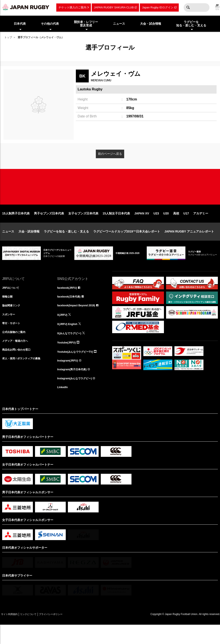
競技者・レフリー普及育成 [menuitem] (86, 24)
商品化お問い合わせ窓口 (19, 368)
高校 (176, 227)
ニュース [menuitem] (119, 24)
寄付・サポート (13, 340)
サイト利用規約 (12, 633)
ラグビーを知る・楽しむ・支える (66, 245)
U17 (186, 227)
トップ (8, 37)
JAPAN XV (142, 227)
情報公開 (8, 311)
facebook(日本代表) (71, 311)
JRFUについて (12, 302)
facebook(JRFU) (69, 302)
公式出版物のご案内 (16, 349)
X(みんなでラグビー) (71, 349)
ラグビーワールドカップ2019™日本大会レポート (127, 245)
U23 (156, 227)
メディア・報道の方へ (17, 358)
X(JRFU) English (69, 340)
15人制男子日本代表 (16, 227)
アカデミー (201, 227)
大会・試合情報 (29, 245)
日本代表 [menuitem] (20, 24)
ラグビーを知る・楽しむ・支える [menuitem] (191, 24)
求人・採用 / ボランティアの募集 (24, 377)
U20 (166, 227)
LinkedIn (63, 406)
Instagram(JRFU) (69, 377)
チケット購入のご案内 (72, 7)
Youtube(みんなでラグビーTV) (78, 368)
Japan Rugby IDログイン (158, 7)
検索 (188, 8)
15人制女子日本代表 (116, 227)
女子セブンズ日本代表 (83, 227)
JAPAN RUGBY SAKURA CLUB (114, 7)
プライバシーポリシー (66, 633)
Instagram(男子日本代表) (74, 387)
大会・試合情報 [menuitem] (151, 24)
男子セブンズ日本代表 (49, 227)
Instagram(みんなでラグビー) (77, 396)
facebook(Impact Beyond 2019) (79, 321)
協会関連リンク (13, 321)
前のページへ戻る (110, 154)
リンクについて (37, 633)
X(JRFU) (63, 330)
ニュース (8, 245)
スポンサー (10, 330)
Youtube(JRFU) (68, 358)
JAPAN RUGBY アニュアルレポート (189, 245)
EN (217, 9)
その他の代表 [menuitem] (50, 24)
